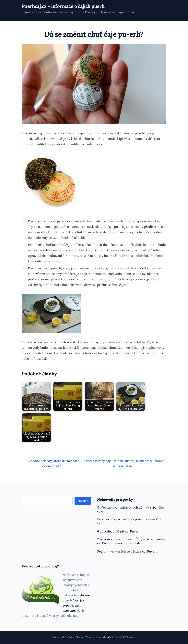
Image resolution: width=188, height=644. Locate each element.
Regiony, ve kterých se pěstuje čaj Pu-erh (127, 551)
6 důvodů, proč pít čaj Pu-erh (119, 531)
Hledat (83, 501)
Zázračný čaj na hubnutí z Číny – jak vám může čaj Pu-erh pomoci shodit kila (131, 541)
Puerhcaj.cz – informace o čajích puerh (63, 6)
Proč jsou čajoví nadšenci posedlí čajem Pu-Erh (129, 521)
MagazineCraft (105, 637)
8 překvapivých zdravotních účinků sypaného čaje (131, 509)
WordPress (76, 637)
